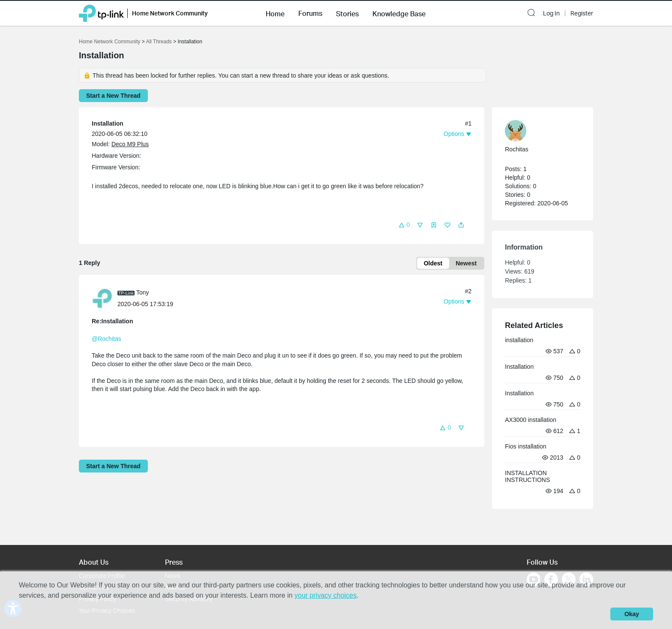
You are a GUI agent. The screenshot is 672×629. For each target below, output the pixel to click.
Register (582, 13)
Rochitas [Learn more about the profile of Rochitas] (516, 149)
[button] (275, 13)
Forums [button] (310, 13)
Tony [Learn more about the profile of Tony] (143, 292)
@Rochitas (106, 339)
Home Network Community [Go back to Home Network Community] (109, 42)
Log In (551, 13)
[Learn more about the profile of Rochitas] (538, 131)
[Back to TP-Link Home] (101, 13)
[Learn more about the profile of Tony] (105, 298)
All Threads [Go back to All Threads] (159, 42)
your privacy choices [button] (325, 595)
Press (174, 562)
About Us (94, 562)
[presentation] (102, 298)
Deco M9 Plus (130, 144)
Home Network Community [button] (170, 13)
